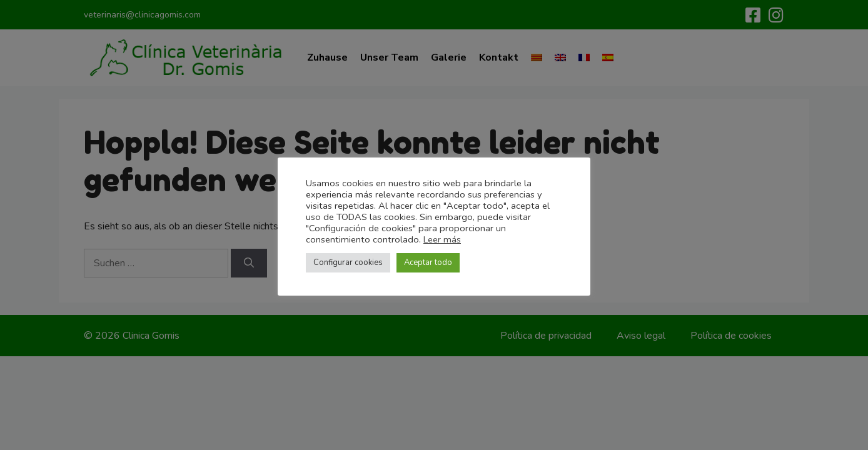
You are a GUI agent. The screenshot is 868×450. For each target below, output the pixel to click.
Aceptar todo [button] (428, 262)
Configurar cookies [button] (348, 262)
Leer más (442, 239)
